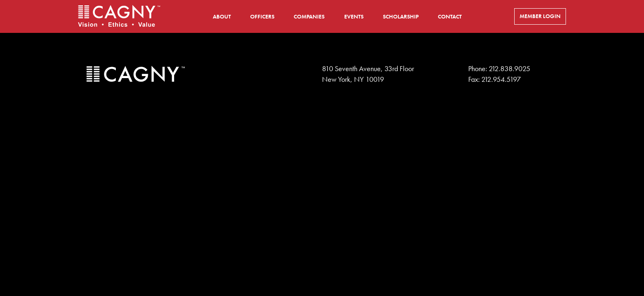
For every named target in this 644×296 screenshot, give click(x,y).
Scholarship (401, 17)
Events (354, 17)
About (222, 17)
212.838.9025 (509, 69)
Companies (309, 17)
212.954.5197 (501, 79)
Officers (262, 17)
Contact (450, 17)
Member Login (540, 16)
